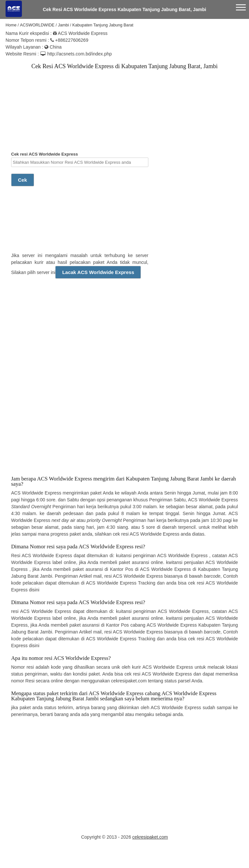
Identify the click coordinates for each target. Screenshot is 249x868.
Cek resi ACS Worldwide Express (80, 159)
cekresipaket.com (150, 837)
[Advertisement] (63, 116)
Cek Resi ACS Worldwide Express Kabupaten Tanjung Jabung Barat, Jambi (124, 9)
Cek (23, 180)
